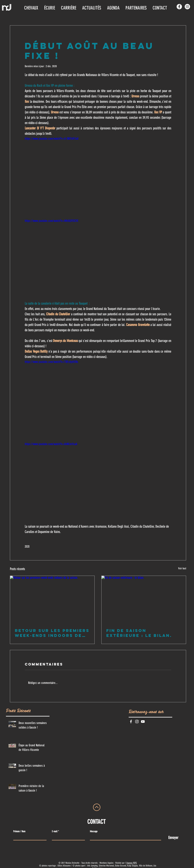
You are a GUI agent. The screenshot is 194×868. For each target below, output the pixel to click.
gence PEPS (132, 863)
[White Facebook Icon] (131, 722)
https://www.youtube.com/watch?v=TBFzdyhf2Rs (51, 362)
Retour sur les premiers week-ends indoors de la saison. (52, 633)
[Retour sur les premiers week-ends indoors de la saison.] (52, 600)
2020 (27, 546)
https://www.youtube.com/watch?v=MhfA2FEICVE (52, 221)
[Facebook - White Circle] (179, 7)
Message (94, 831)
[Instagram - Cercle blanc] (187, 7)
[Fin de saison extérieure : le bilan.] (144, 600)
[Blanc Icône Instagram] (137, 722)
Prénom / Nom (19, 831)
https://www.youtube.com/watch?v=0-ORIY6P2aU (52, 139)
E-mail (55, 831)
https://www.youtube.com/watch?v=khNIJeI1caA (51, 444)
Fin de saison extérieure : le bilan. (139, 633)
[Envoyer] (173, 837)
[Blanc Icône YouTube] (143, 722)
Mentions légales (107, 863)
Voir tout (182, 568)
